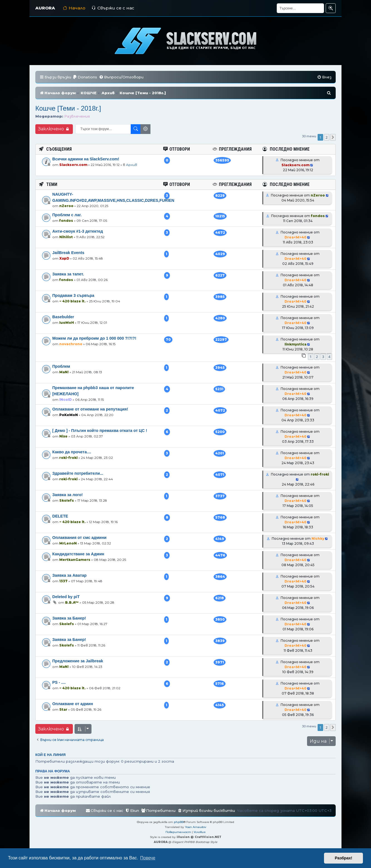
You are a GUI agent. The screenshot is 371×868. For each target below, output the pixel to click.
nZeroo (66, 206)
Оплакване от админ (73, 704)
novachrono (71, 344)
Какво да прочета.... (72, 452)
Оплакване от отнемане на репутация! (90, 409)
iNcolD (65, 400)
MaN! (64, 372)
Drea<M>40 (295, 237)
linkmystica (295, 344)
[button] (333, 137)
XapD (64, 258)
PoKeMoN (69, 415)
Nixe (63, 436)
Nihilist (66, 237)
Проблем (61, 366)
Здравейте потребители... (78, 473)
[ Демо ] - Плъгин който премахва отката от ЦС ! (100, 431)
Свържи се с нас (113, 8)
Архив (132, 165)
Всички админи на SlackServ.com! (86, 159)
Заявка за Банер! (69, 618)
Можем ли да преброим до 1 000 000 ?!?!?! (94, 338)
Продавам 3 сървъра (73, 295)
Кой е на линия (50, 755)
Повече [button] (148, 858)
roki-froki (68, 458)
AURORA (45, 8)
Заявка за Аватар (69, 575)
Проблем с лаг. (67, 215)
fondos (66, 221)
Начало (74, 8)
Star (63, 709)
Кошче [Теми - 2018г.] (68, 108)
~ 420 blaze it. (72, 301)
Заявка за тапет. (68, 274)
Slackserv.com (73, 165)
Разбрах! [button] (344, 858)
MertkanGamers (75, 560)
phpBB (179, 822)
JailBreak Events (68, 253)
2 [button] (327, 137)
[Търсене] (300, 8)
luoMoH (67, 323)
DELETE (60, 516)
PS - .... (59, 682)
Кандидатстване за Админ (78, 554)
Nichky (318, 539)
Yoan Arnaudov (196, 827)
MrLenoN (68, 543)
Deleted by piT (66, 597)
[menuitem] (85, 77)
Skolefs (67, 500)
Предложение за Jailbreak (78, 661)
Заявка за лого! (68, 495)
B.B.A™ (72, 602)
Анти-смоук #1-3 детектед (78, 231)
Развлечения (77, 116)
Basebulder (63, 317)
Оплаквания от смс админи (79, 538)
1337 (63, 581)
